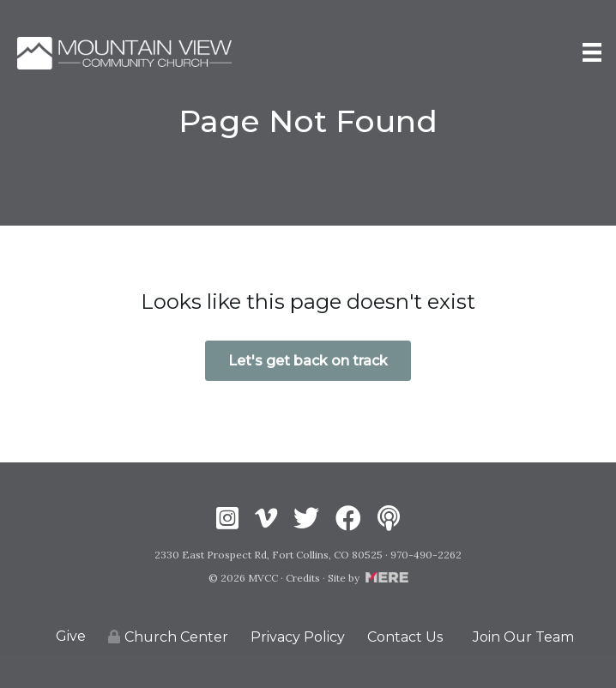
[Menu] (592, 53)
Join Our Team (523, 637)
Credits (303, 578)
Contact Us (405, 637)
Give (71, 636)
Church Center (168, 637)
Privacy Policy (298, 637)
